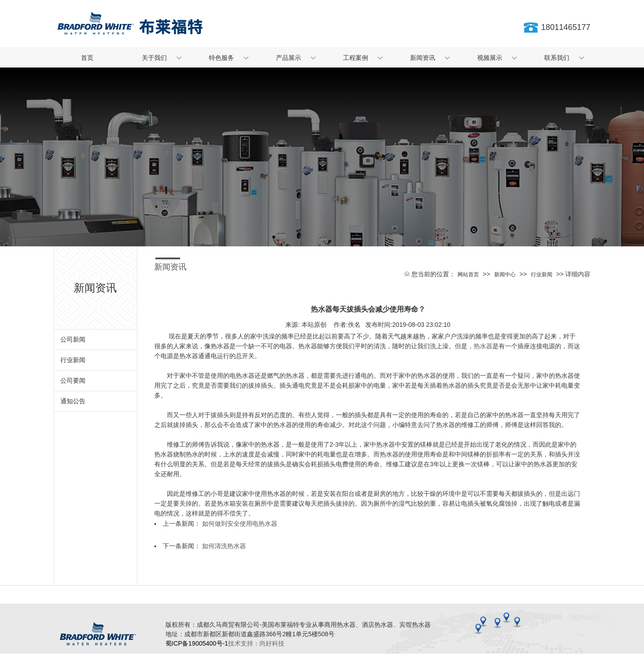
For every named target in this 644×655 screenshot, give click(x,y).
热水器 (483, 346)
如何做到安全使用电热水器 (240, 524)
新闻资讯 (423, 58)
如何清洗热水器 (224, 546)
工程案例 (356, 58)
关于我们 (154, 58)
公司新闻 (73, 339)
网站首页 (468, 275)
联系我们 (557, 58)
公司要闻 (73, 380)
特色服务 (221, 58)
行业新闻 (73, 360)
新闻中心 (505, 275)
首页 (87, 58)
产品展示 (288, 58)
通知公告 (73, 401)
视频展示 (490, 58)
